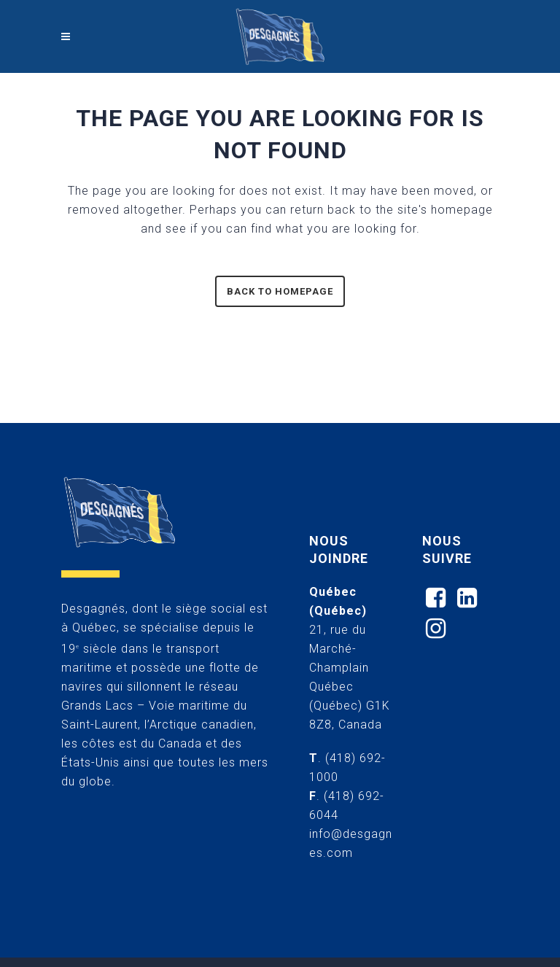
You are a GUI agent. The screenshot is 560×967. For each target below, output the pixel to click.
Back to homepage (280, 291)
